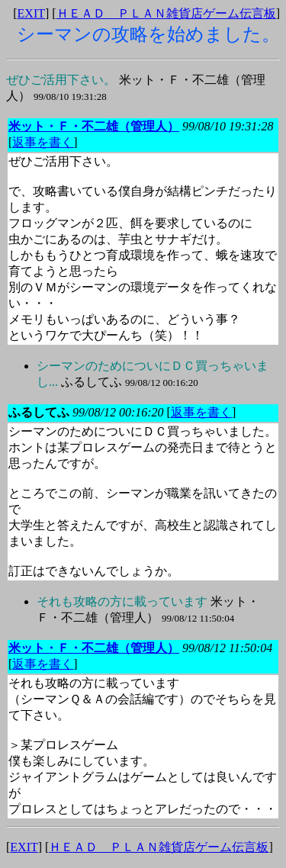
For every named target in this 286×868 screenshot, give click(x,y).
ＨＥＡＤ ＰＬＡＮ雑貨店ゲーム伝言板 (166, 13)
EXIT (31, 13)
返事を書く (43, 142)
